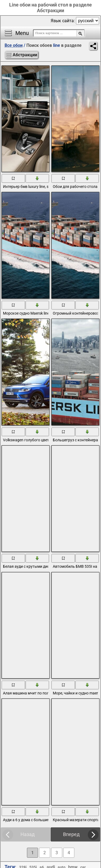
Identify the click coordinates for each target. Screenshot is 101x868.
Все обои (14, 45)
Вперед (71, 834)
